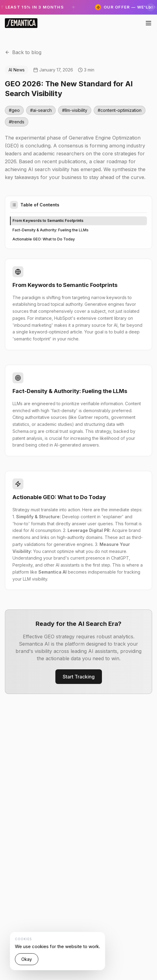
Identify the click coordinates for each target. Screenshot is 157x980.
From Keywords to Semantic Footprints (48, 221)
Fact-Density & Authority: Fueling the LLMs (51, 230)
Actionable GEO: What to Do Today (44, 239)
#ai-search (41, 110)
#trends (17, 122)
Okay (27, 959)
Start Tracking (79, 677)
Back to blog (23, 52)
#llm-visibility (75, 110)
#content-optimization (120, 110)
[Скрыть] (151, 7)
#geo (14, 110)
